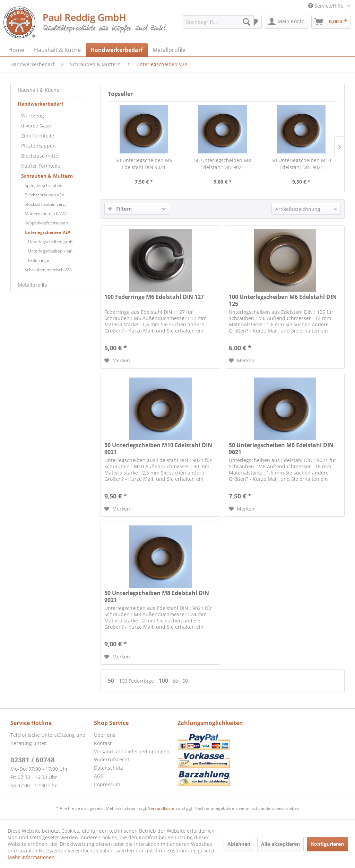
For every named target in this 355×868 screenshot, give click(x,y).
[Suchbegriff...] (218, 22)
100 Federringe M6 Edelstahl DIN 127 (154, 297)
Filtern (120, 209)
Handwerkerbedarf (40, 104)
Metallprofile (32, 285)
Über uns (105, 735)
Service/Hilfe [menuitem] (327, 6)
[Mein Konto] (287, 22)
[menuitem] (218, 22)
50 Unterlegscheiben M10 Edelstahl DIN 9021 (301, 164)
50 (112, 681)
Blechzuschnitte (40, 156)
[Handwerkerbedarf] (117, 50)
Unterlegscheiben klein (50, 251)
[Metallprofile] (169, 50)
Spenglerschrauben (44, 185)
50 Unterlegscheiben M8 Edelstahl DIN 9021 (223, 164)
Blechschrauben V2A (45, 195)
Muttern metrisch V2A (46, 214)
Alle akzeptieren (280, 844)
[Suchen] (246, 22)
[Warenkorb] (331, 22)
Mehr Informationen (31, 857)
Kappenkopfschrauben (46, 223)
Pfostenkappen (38, 146)
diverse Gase (36, 126)
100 (164, 681)
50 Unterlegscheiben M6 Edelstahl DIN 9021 (144, 164)
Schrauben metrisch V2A (48, 270)
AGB (99, 776)
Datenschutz (109, 768)
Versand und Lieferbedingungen (132, 751)
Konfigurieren (327, 844)
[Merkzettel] (254, 22)
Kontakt (103, 743)
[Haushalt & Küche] (57, 50)
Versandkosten (162, 808)
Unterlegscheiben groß (50, 242)
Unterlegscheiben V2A (47, 232)
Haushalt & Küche (38, 90)
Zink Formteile (38, 136)
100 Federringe (137, 681)
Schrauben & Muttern (47, 176)
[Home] (16, 50)
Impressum (107, 784)
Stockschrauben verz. (45, 204)
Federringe (39, 260)
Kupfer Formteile (41, 166)
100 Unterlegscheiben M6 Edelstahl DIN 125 (283, 300)
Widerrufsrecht (112, 759)
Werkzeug (33, 116)
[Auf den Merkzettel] (117, 361)
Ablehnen (239, 844)
